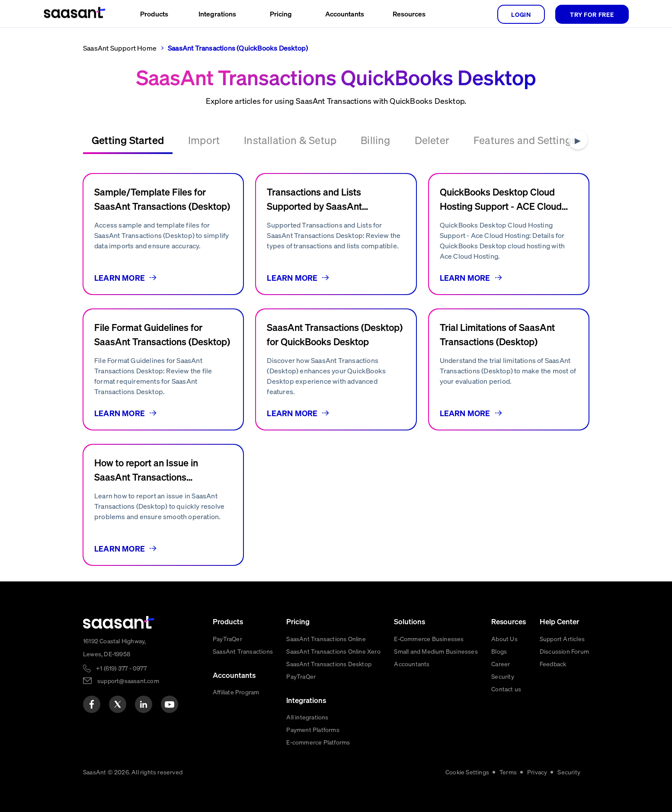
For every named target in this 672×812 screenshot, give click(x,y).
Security (503, 676)
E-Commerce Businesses (429, 639)
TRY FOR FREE (592, 14)
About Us (504, 639)
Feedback (553, 664)
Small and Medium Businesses (436, 651)
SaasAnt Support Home (120, 48)
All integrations (307, 717)
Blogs (499, 651)
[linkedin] (144, 704)
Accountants (412, 664)
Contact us (506, 689)
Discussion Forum (564, 651)
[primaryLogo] (119, 622)
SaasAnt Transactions (243, 651)
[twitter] (118, 704)
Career (501, 664)
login (521, 14)
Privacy (537, 772)
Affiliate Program (236, 692)
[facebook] (92, 704)
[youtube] (170, 704)
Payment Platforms (313, 729)
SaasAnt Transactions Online (326, 639)
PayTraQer (227, 639)
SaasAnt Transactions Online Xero (333, 651)
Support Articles (562, 639)
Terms (508, 772)
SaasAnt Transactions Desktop (329, 664)
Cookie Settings (467, 772)
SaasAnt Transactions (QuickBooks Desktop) (238, 48)
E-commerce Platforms (318, 742)
